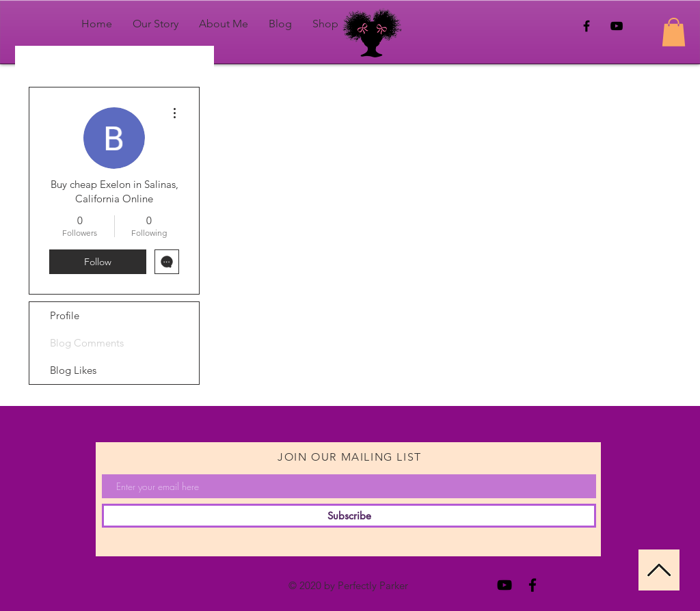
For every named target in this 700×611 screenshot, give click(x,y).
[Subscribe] (349, 516)
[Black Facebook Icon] (587, 26)
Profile (65, 315)
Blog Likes (73, 370)
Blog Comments (87, 343)
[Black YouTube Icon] (617, 26)
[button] (674, 32)
